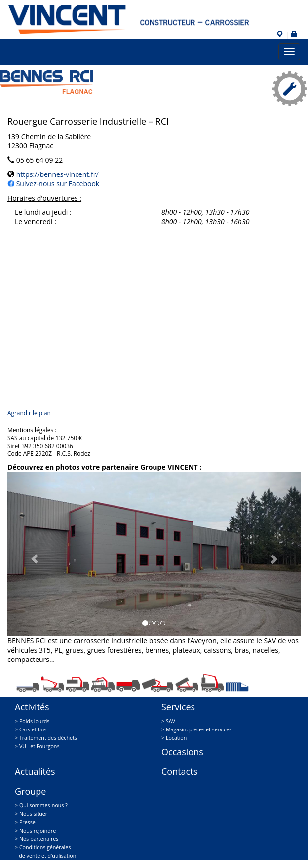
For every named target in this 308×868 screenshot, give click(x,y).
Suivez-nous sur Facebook (57, 184)
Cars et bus (33, 729)
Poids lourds (34, 721)
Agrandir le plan (29, 413)
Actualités (35, 771)
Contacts (179, 771)
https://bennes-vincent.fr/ (57, 174)
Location (176, 738)
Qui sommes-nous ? (43, 805)
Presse (27, 822)
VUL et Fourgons (39, 746)
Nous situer (33, 814)
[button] (29, 554)
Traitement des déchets (48, 738)
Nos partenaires (39, 839)
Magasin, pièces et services (199, 729)
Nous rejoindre (38, 831)
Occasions (182, 752)
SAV (171, 721)
